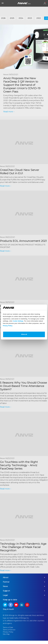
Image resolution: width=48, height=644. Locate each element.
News (5, 586)
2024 (21, 18)
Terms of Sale (8, 627)
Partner (6, 582)
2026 (3, 18)
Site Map (6, 634)
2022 (39, 18)
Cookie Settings (18, 321)
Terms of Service (9, 630)
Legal (5, 595)
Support (6, 591)
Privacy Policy (8, 326)
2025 (12, 18)
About (6, 577)
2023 (30, 18)
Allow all (24, 334)
